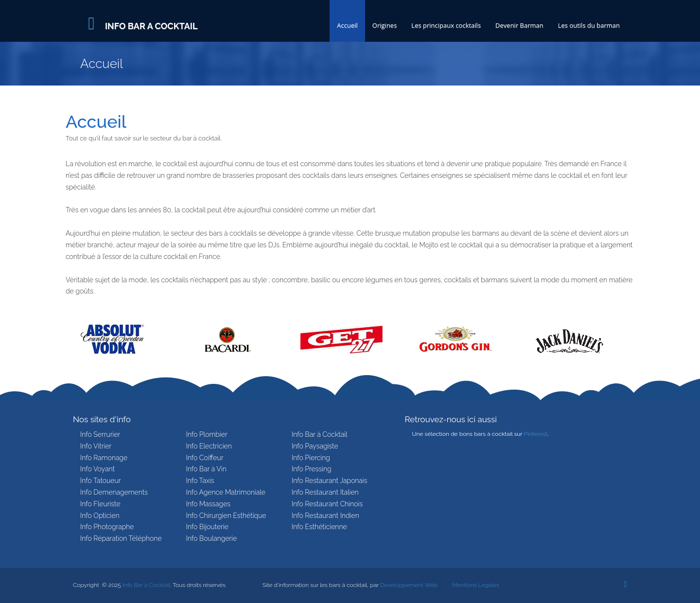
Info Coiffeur (205, 458)
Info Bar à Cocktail (320, 434)
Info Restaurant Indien (325, 516)
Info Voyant (97, 469)
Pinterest (535, 434)
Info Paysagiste (315, 446)
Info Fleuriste (100, 504)
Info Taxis (200, 481)
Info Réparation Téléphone (121, 538)
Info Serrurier (100, 434)
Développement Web (409, 585)
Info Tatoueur (100, 481)
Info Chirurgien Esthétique (226, 516)
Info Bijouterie (207, 527)
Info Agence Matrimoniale (226, 492)
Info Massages (209, 504)
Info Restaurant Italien (325, 492)
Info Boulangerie (212, 538)
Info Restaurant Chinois (327, 504)
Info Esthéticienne (319, 527)
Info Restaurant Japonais (329, 481)
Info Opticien (100, 516)
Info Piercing (311, 458)
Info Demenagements (114, 492)
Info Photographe (107, 527)
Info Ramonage (104, 458)
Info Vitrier (96, 446)
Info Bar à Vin (206, 469)
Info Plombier (207, 434)
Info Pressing (312, 469)
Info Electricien (209, 446)
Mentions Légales (476, 585)
